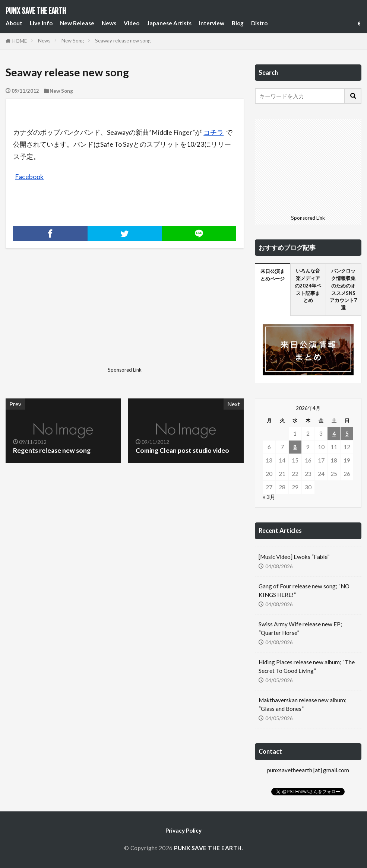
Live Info (41, 23)
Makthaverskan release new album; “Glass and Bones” (303, 704)
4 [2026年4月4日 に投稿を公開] (334, 433)
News (109, 23)
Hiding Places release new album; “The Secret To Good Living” (307, 666)
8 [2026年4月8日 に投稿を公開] (295, 447)
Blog (238, 23)
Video (132, 23)
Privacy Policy (183, 830)
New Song (73, 41)
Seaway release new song (123, 41)
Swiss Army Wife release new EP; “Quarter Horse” (300, 628)
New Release (77, 23)
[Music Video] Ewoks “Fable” (294, 557)
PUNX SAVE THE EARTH (36, 11)
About (14, 23)
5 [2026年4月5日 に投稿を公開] (347, 433)
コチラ (213, 132)
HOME (20, 41)
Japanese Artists (169, 23)
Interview (212, 23)
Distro (259, 23)
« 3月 (269, 497)
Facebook (29, 177)
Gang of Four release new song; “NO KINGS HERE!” (304, 590)
